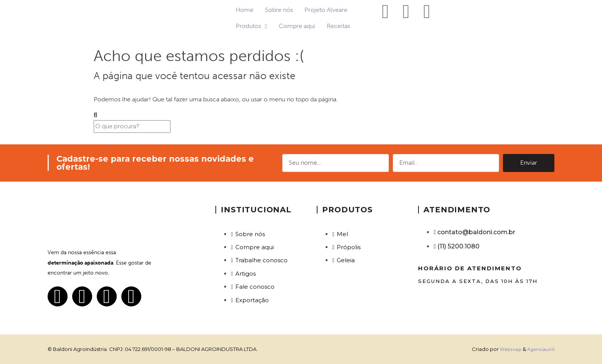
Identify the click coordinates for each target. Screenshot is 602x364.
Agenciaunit (541, 349)
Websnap (511, 349)
